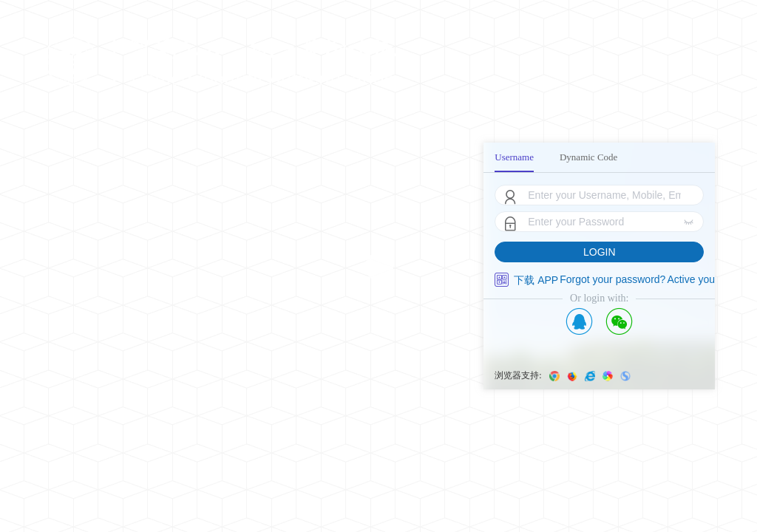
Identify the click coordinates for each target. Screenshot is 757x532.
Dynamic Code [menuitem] (588, 157)
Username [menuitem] (514, 157)
